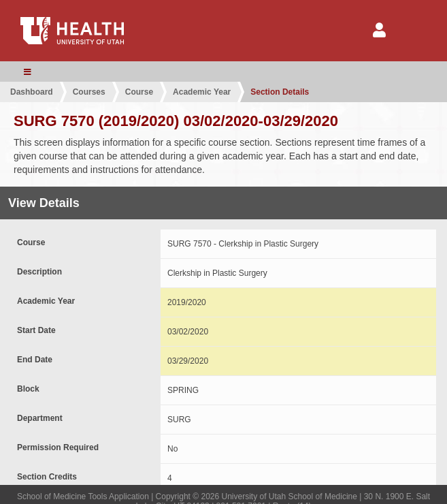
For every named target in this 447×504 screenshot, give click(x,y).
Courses (89, 92)
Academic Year (202, 92)
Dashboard (32, 92)
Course (139, 92)
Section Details (280, 92)
